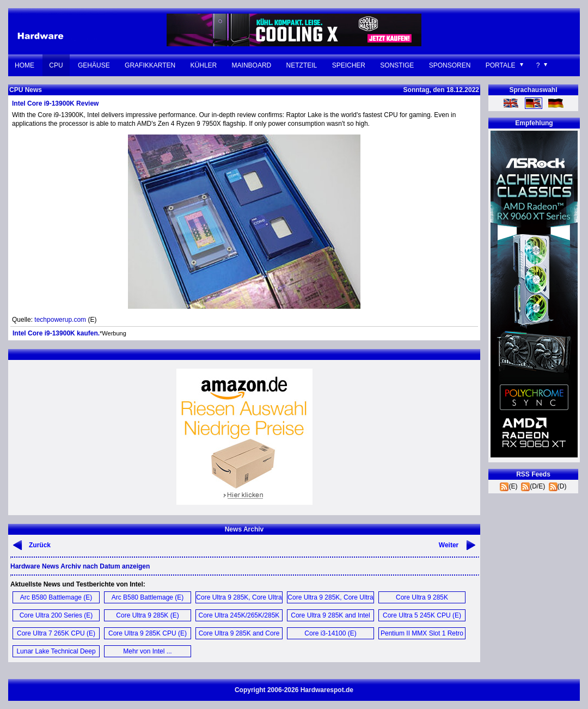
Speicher (349, 65)
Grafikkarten (150, 65)
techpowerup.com (60, 320)
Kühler (204, 65)
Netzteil (302, 65)
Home (24, 65)
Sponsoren (450, 65)
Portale (501, 65)
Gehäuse (94, 65)
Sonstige (397, 65)
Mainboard (252, 65)
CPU (56, 65)
